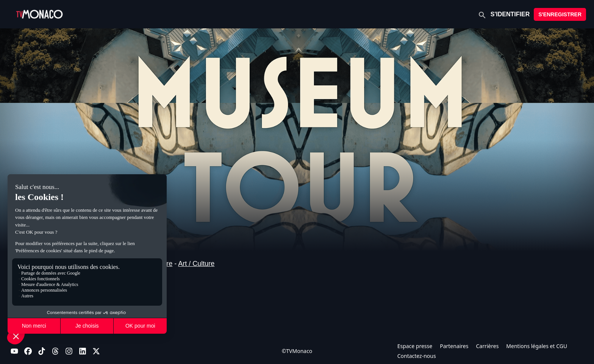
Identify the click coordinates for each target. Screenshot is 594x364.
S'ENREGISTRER (560, 14)
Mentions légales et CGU (537, 346)
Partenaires (454, 346)
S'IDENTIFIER (510, 14)
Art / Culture (196, 264)
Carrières (487, 346)
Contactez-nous (417, 356)
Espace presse (415, 346)
